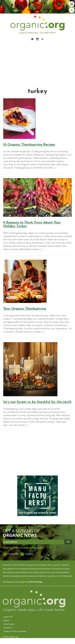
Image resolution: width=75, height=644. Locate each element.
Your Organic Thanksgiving (25, 309)
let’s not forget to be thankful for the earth (37, 402)
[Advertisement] (37, 61)
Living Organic (9, 624)
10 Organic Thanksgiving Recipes (29, 145)
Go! (68, 542)
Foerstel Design (35, 582)
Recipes (6, 620)
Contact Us (8, 628)
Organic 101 (8, 617)
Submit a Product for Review (15, 631)
